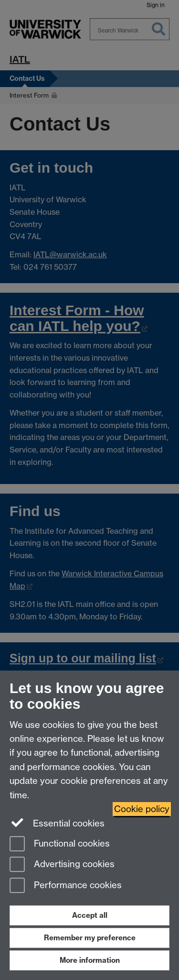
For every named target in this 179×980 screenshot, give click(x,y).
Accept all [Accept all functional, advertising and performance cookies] (90, 915)
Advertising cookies (62, 865)
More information (90, 960)
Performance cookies (66, 886)
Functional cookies (60, 844)
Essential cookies (57, 823)
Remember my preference (90, 938)
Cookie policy (142, 809)
